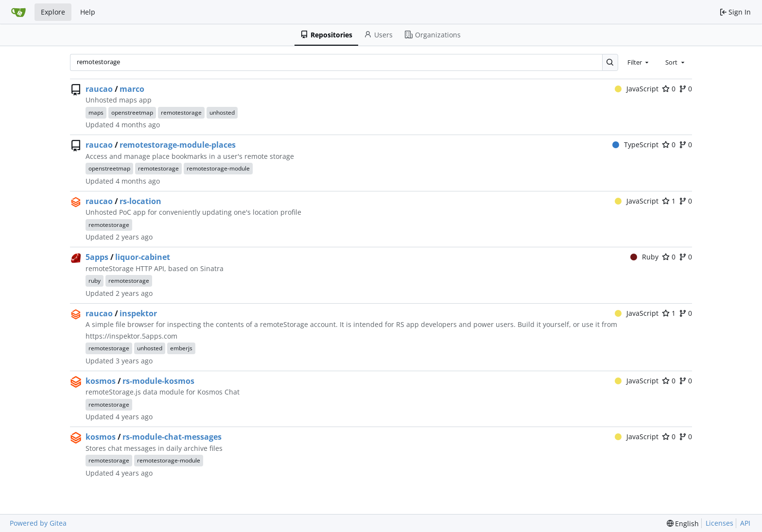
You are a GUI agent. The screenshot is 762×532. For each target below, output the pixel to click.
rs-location (140, 201)
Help (88, 12)
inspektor (138, 313)
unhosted (222, 112)
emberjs (181, 348)
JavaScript (637, 89)
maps (96, 112)
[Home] (18, 12)
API (745, 523)
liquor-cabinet (143, 257)
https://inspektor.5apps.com (131, 336)
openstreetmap (132, 112)
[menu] (683, 523)
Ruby (645, 257)
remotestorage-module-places (178, 145)
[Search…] (610, 62)
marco (132, 89)
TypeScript (636, 145)
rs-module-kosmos (158, 381)
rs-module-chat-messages (172, 437)
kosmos (101, 381)
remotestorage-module (218, 168)
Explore (53, 12)
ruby (95, 281)
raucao (99, 89)
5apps (97, 257)
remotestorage (181, 112)
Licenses (719, 523)
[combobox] (639, 62)
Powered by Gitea (38, 523)
